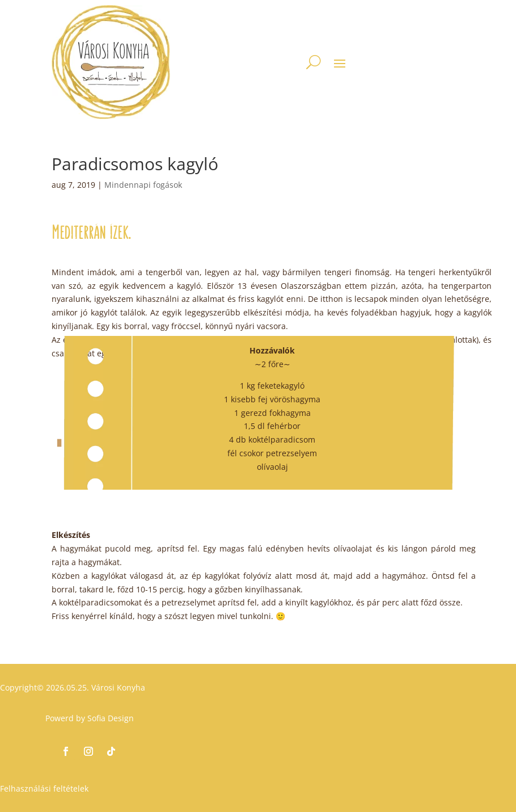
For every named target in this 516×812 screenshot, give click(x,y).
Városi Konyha (117, 687)
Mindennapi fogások (143, 185)
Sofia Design (111, 718)
